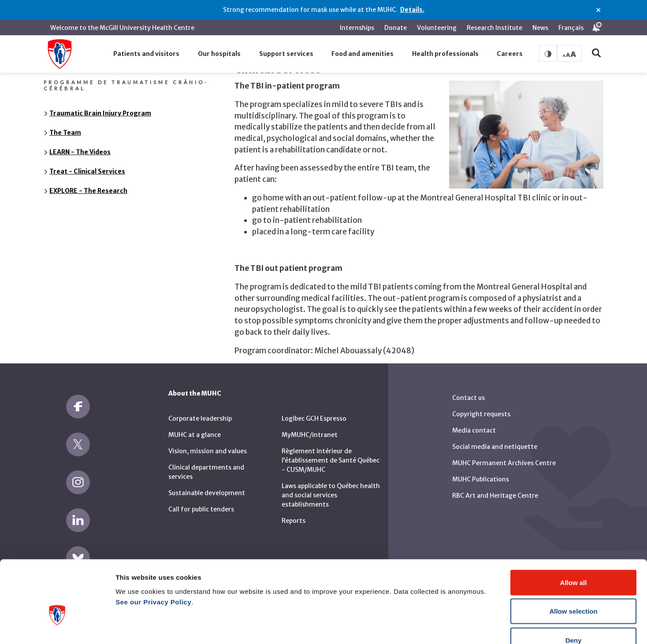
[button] (147, 54)
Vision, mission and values (208, 445)
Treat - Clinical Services (87, 165)
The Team (65, 126)
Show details (463, 627)
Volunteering (437, 28)
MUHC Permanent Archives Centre (504, 457)
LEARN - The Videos (80, 146)
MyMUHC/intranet (310, 429)
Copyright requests (481, 408)
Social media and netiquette (495, 440)
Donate (396, 28)
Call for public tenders (201, 503)
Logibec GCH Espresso (314, 412)
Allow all (574, 528)
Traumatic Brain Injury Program (100, 107)
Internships (357, 28)
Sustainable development (207, 487)
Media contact (474, 424)
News (540, 28)
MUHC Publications (481, 473)
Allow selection (573, 557)
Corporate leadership (200, 412)
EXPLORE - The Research (88, 185)
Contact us (469, 392)
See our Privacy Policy (153, 548)
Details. (412, 10)
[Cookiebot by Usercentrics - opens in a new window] (57, 627)
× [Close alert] (598, 10)
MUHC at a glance (195, 429)
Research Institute (495, 28)
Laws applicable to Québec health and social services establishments (331, 489)
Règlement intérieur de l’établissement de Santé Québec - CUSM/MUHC (331, 454)
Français (571, 28)
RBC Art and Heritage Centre (495, 489)
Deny (574, 586)
